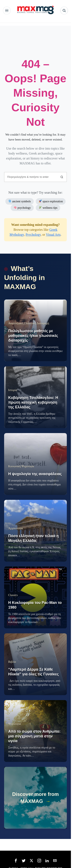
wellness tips (48, 208)
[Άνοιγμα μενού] (7, 11)
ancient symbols (20, 201)
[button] (62, 177)
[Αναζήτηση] (64, 11)
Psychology (33, 235)
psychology (22, 208)
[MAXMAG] (36, 10)
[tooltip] (16, 861)
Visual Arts (53, 235)
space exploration (51, 201)
